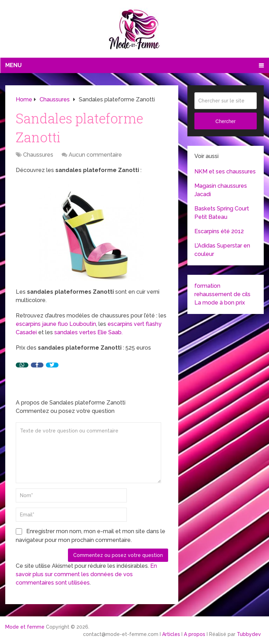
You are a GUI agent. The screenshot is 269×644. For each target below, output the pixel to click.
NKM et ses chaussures (225, 171)
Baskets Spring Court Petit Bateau (222, 213)
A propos (195, 634)
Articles (171, 634)
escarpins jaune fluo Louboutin (56, 324)
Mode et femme (25, 627)
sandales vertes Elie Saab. (89, 332)
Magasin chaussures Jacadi (221, 190)
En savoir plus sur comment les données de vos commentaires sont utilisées (86, 574)
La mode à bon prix (220, 303)
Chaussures (38, 155)
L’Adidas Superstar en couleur (222, 250)
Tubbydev (249, 634)
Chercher (226, 121)
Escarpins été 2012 (219, 231)
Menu (13, 65)
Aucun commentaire (95, 155)
